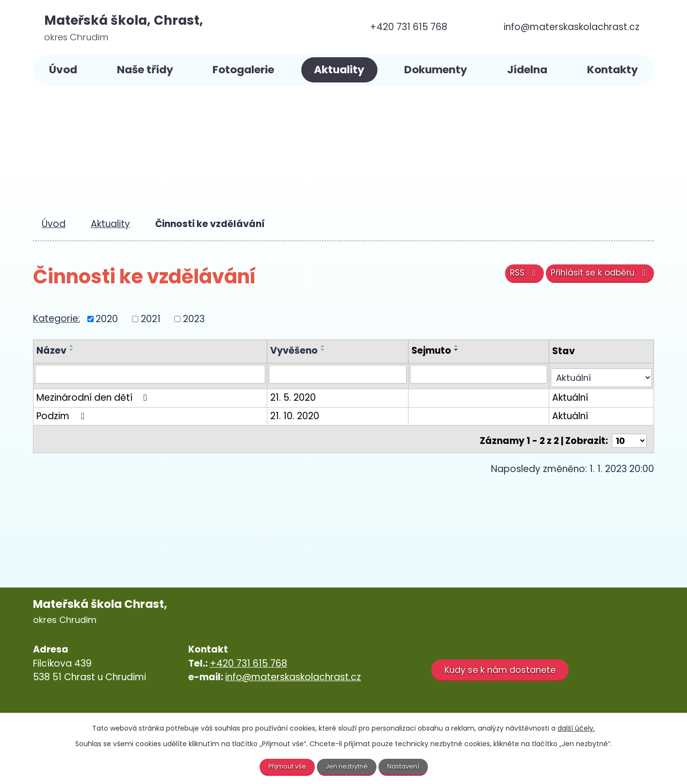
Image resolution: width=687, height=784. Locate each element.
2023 (194, 318)
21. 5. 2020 (298, 395)
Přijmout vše (284, 766)
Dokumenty (436, 70)
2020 (107, 318)
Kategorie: (57, 318)
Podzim (62, 413)
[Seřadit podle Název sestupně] (72, 350)
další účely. (576, 727)
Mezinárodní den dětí (94, 395)
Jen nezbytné (348, 766)
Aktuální (567, 395)
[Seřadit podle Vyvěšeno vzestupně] (328, 346)
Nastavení (407, 766)
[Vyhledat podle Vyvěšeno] (341, 375)
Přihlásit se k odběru (595, 277)
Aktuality (339, 70)
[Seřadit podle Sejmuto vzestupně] (458, 346)
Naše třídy (145, 70)
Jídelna (527, 70)
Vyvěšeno (299, 351)
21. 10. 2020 (300, 413)
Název (51, 351)
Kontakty (613, 70)
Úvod (63, 70)
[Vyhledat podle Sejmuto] (478, 375)
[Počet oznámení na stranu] (628, 435)
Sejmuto (432, 351)
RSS (510, 277)
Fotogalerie (243, 70)
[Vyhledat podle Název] (153, 375)
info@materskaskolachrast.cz (293, 672)
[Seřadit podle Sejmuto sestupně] (458, 350)
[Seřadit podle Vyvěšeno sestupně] (328, 350)
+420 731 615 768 (248, 658)
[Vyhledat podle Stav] (600, 375)
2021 (151, 318)
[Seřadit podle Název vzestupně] (72, 346)
